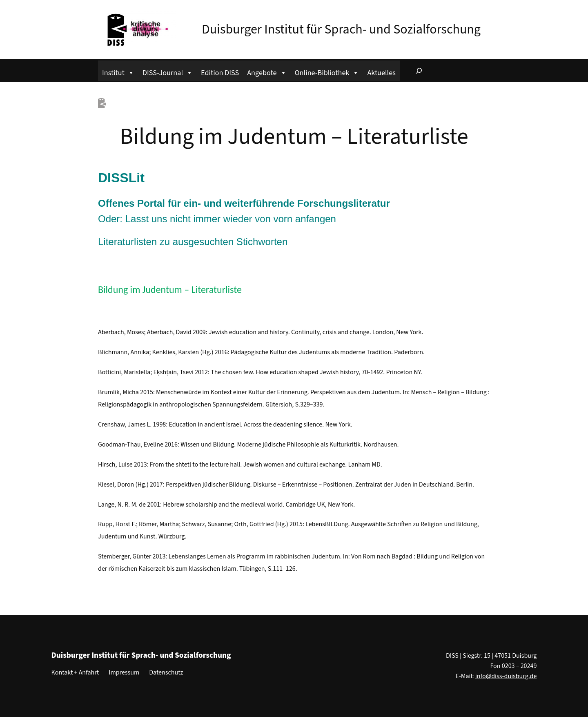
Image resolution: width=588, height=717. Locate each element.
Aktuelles (381, 73)
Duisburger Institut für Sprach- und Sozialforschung (341, 29)
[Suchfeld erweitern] (419, 71)
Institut (118, 72)
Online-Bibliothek (327, 72)
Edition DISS (220, 73)
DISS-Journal (168, 72)
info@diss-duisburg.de (506, 676)
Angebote (267, 72)
